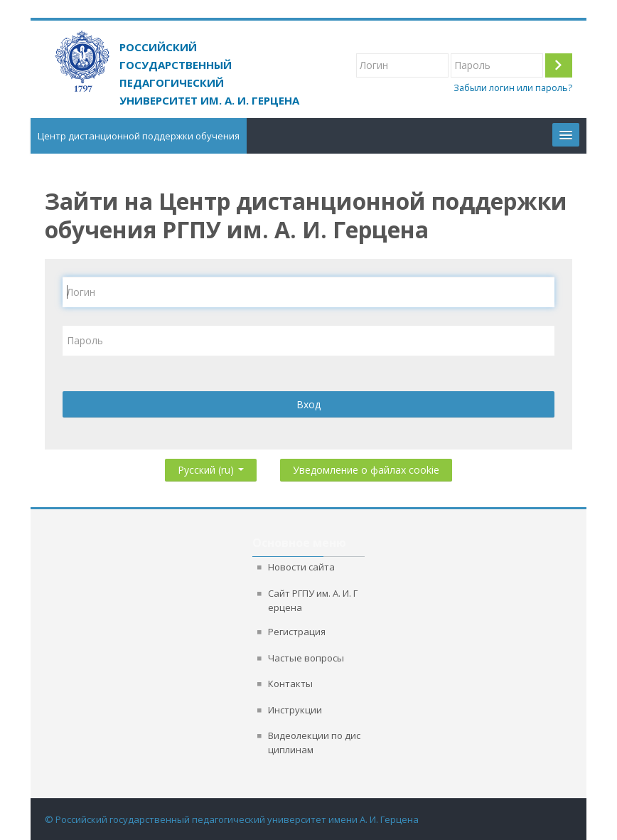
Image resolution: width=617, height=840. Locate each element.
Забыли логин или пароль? (513, 88)
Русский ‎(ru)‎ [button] (211, 467)
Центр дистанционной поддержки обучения (139, 136)
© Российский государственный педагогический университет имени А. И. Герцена (232, 819)
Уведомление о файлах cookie (366, 470)
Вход (308, 404)
